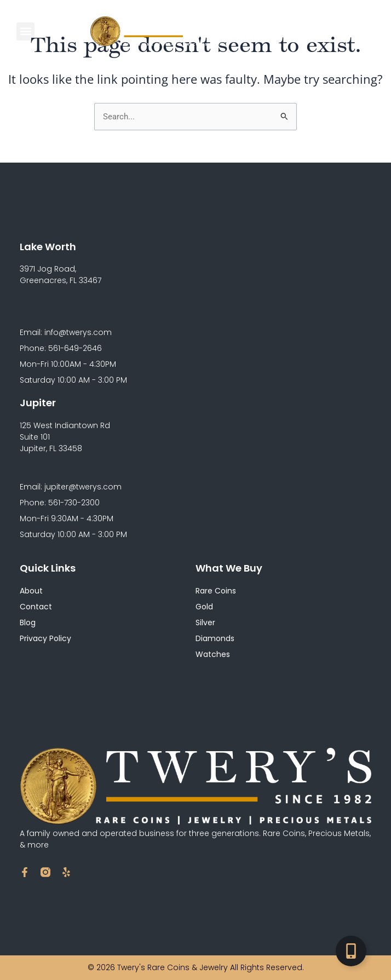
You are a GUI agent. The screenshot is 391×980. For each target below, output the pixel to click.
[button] (25, 31)
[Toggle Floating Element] (351, 951)
